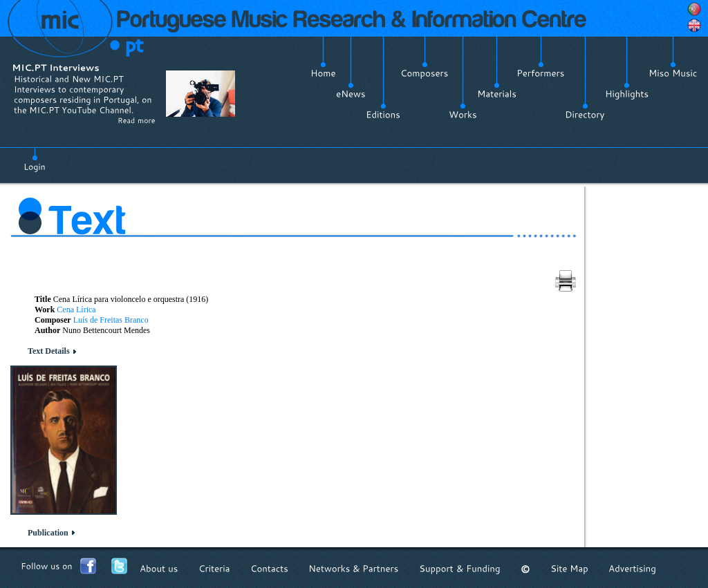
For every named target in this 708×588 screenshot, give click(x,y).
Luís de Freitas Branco (111, 320)
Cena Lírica (76, 310)
